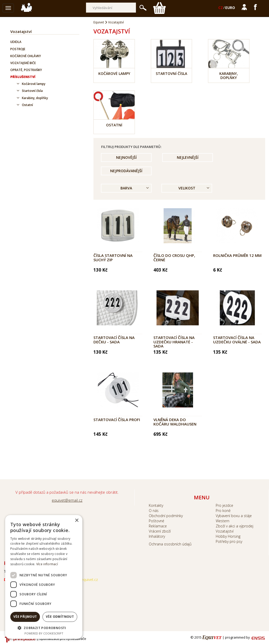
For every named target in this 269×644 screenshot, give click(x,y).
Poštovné (157, 521)
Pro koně (223, 511)
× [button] (77, 521)
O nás (154, 511)
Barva (126, 188)
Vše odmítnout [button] (60, 617)
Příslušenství (23, 77)
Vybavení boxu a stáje (234, 516)
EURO (230, 8)
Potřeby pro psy (229, 541)
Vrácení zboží (160, 531)
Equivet (99, 22)
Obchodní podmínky (166, 516)
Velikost (187, 188)
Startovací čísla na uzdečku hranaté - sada (174, 342)
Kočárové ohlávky (26, 56)
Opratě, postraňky (26, 70)
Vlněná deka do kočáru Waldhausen (175, 422)
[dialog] (44, 577)
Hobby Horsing (228, 536)
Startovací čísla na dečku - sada (114, 340)
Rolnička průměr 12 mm (237, 255)
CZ (221, 8)
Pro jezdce (224, 505)
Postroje (18, 49)
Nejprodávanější (126, 171)
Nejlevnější (188, 157)
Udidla (16, 42)
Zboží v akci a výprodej (235, 526)
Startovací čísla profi (117, 420)
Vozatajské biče (23, 63)
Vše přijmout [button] (25, 617)
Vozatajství (21, 31)
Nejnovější (126, 157)
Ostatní (27, 105)
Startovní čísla (32, 91)
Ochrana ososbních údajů (170, 544)
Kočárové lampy (34, 84)
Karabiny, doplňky (35, 98)
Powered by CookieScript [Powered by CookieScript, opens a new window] (44, 633)
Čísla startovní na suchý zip (113, 258)
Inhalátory (157, 536)
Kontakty (156, 505)
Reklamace (158, 526)
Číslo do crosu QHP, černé (174, 258)
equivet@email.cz (67, 500)
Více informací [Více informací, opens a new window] (47, 564)
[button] (44, 628)
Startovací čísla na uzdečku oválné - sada (237, 340)
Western (223, 521)
